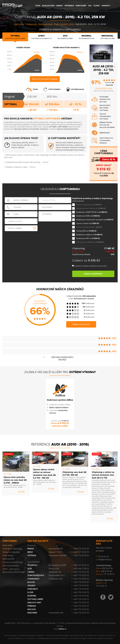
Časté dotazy (8, 555)
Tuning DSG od (86, 231)
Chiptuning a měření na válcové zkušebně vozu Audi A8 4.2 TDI (103, 475)
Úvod (38, 6)
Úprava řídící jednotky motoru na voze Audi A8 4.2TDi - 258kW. (15, 480)
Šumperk (32, 596)
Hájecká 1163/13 (56, 552)
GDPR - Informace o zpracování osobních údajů (14, 570)
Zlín (30, 569)
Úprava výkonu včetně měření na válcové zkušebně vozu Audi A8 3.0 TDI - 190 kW (44, 474)
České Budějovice (36, 575)
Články (97, 6)
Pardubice (33, 589)
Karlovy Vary (34, 603)
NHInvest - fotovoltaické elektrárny (53, 635)
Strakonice (33, 579)
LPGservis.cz (31, 638)
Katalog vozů (48, 6)
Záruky (60, 6)
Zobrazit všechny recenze (104, 88)
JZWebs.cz (63, 629)
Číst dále (22, 492)
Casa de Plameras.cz (16, 638)
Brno (30, 552)
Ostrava (32, 555)
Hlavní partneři (8, 559)
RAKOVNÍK (32, 613)
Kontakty (106, 6)
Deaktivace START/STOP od (92, 212)
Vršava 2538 (54, 569)
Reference (69, 6)
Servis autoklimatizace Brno (100, 638)
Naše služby (81, 6)
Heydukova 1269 (56, 579)
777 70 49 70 (109, 574)
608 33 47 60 (107, 568)
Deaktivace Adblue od (89, 235)
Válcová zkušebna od (89, 205)
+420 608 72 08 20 (81, 569)
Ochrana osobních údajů (13, 562)
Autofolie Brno (11, 635)
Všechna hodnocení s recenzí (62, 358)
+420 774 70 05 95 (81, 582)
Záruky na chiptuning (11, 552)
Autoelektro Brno (78, 638)
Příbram (32, 606)
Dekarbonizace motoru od (91, 208)
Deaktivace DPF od (88, 238)
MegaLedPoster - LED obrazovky (84, 635)
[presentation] (55, 227)
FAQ (90, 6)
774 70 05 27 (101, 586)
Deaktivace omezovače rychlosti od (95, 220)
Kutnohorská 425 (56, 549)
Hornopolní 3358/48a (58, 555)
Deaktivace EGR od (88, 216)
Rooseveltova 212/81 (57, 565)
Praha (31, 549)
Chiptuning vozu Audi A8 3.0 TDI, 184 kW (74, 474)
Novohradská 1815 (57, 575)
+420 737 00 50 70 (80, 552)
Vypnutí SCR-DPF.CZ (107, 635)
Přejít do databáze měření (45, 79)
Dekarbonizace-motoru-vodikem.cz (53, 638)
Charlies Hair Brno (27, 635)
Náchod (32, 609)
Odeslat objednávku (93, 274)
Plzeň (30, 592)
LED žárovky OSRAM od (90, 242)
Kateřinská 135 (55, 572)
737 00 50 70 (103, 557)
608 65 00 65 (106, 571)
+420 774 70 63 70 (80, 549)
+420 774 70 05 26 (80, 555)
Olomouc (32, 565)
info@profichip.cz (105, 560)
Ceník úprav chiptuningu (12, 549)
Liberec (31, 572)
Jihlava (31, 582)
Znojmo (31, 586)
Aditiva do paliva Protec (89, 227)
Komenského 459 (56, 613)
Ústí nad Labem (35, 599)
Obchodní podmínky (11, 566)
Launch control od (88, 223)
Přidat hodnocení (81, 325)
